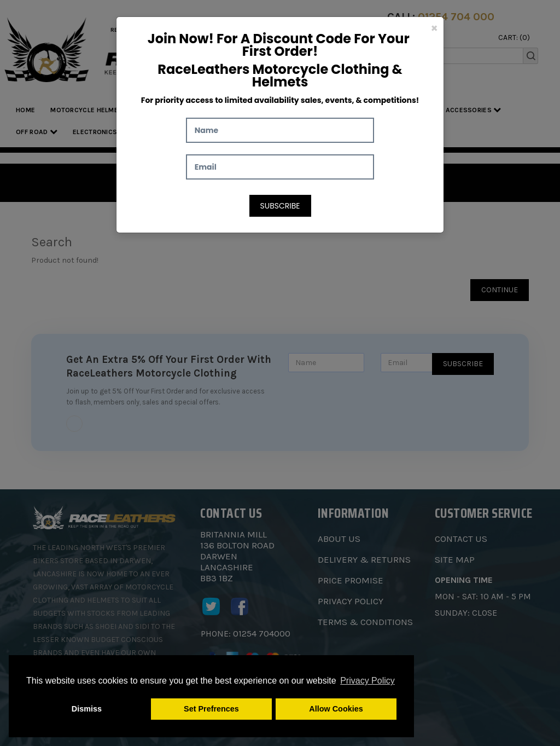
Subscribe (280, 206)
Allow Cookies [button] (336, 709)
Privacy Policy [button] (367, 681)
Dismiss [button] (87, 709)
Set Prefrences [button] (211, 709)
